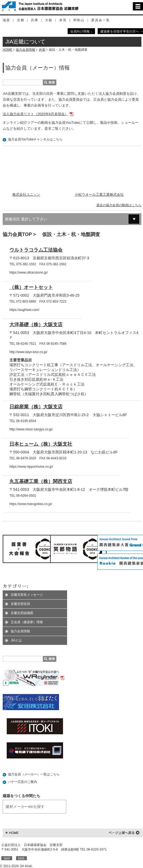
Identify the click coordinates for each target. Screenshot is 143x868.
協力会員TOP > (20, 234)
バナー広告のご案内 (23, 782)
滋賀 (6, 20)
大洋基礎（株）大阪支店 (36, 325)
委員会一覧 (101, 20)
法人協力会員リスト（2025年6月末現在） (35, 114)
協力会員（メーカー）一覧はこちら (34, 774)
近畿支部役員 (20, 604)
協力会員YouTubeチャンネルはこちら (35, 139)
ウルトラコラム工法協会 (36, 250)
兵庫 (35, 20)
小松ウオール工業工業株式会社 (99, 195)
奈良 (63, 20)
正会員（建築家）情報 (27, 622)
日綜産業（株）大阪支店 (36, 407)
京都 (21, 20)
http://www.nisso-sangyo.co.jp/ (31, 429)
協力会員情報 (25, 50)
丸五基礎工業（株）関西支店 (41, 481)
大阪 (49, 20)
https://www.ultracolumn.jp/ (29, 273)
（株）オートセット (31, 287)
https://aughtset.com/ (24, 310)
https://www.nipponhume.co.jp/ (31, 467)
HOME (8, 50)
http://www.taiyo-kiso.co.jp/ (28, 352)
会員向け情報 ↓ (81, 31)
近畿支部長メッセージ (27, 595)
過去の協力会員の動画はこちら (119, 205)
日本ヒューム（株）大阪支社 (41, 444)
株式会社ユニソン (26, 195)
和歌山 (79, 20)
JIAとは (16, 640)
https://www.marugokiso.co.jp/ (31, 504)
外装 (42, 50)
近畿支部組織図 (22, 613)
